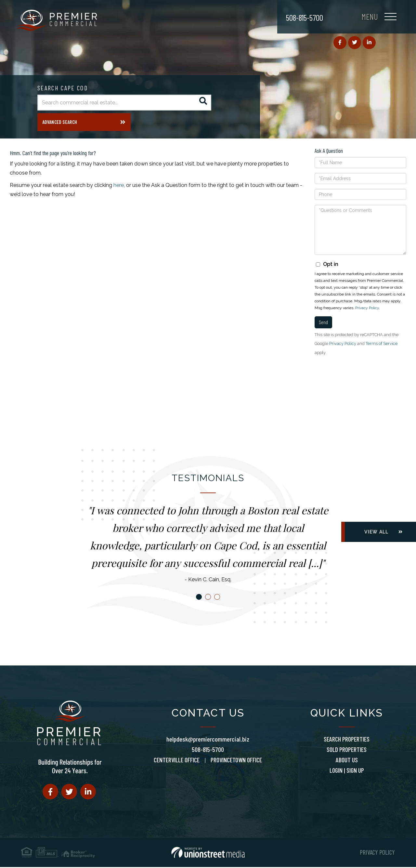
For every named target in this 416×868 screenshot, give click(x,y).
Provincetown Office (236, 761)
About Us (347, 761)
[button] (203, 103)
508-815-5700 (305, 17)
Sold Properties (347, 750)
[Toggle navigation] (379, 18)
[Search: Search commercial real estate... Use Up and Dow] (116, 103)
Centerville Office (177, 761)
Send (323, 323)
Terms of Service (382, 345)
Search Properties (347, 740)
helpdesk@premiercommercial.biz (208, 740)
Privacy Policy (367, 309)
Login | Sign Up (347, 771)
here (119, 186)
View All (376, 533)
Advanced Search (60, 124)
